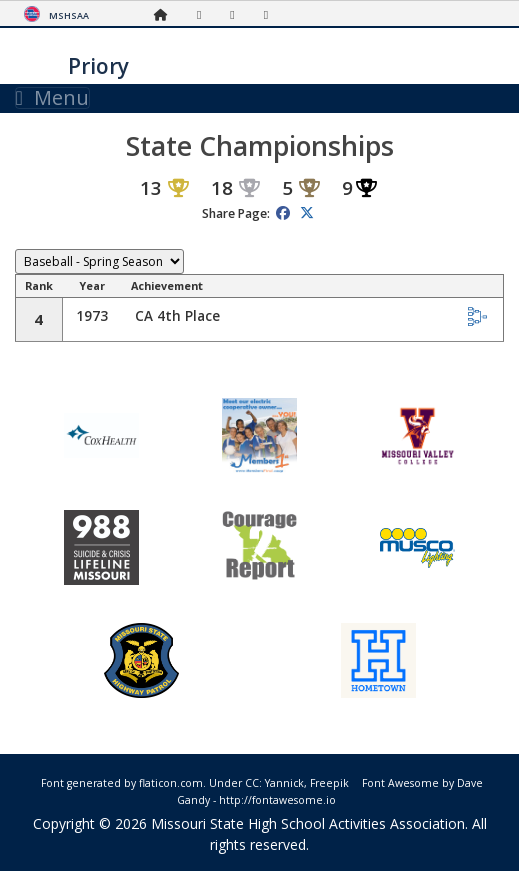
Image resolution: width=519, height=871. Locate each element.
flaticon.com (171, 783)
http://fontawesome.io (277, 800)
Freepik (329, 783)
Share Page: (236, 213)
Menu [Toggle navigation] (52, 98)
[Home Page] (166, 14)
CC (252, 783)
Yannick (284, 783)
